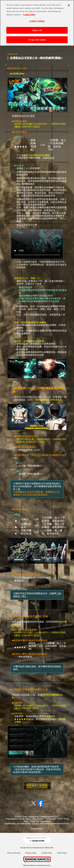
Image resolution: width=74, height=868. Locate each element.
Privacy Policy (31, 853)
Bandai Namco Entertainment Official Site (37, 848)
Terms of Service (14, 853)
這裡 (52, 158)
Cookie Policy (47, 853)
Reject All (37, 28)
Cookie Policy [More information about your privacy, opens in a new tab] (29, 13)
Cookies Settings (37, 19)
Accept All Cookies (37, 38)
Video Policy (62, 853)
